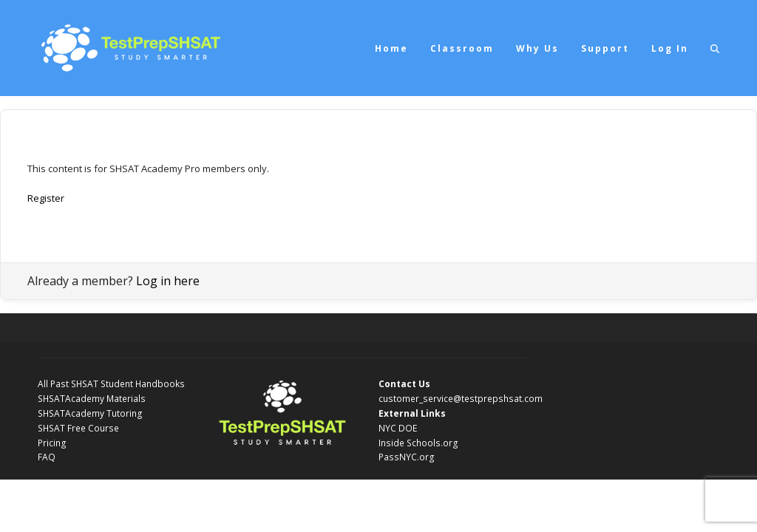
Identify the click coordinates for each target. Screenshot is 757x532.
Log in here (168, 281)
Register (46, 198)
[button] (715, 48)
